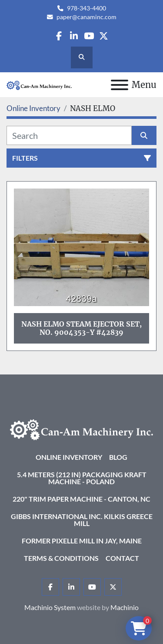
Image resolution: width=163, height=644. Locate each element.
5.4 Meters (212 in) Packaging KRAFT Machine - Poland (82, 478)
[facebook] (59, 36)
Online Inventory (69, 457)
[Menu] (120, 85)
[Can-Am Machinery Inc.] (81, 429)
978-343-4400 (86, 8)
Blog (118, 457)
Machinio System (50, 607)
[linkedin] (74, 36)
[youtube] (89, 36)
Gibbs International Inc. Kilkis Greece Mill (82, 520)
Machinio (125, 607)
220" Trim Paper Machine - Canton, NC (81, 499)
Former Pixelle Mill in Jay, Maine (82, 541)
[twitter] (104, 36)
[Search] (69, 135)
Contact (122, 558)
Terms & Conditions (61, 558)
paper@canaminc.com (86, 17)
